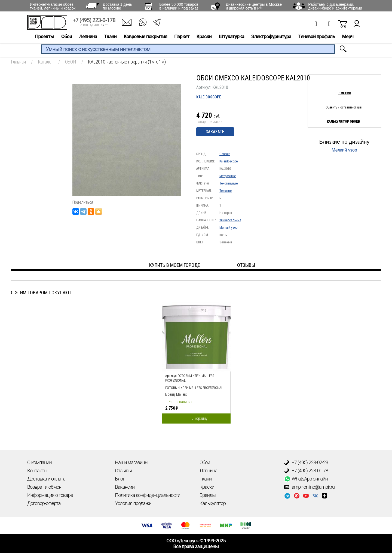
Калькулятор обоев (343, 122)
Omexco (225, 154)
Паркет (182, 37)
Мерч (348, 37)
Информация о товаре (50, 495)
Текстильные (229, 183)
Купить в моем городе (175, 265)
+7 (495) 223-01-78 (306, 471)
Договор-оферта (44, 503)
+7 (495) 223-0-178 (94, 21)
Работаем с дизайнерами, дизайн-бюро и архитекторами (335, 6)
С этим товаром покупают (41, 293)
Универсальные (230, 220)
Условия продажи (133, 503)
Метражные (228, 176)
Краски (204, 37)
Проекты (45, 37)
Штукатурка (231, 37)
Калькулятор (213, 503)
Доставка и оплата (46, 479)
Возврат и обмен (44, 487)
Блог (120, 479)
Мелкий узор (228, 228)
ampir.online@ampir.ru (310, 487)
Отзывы (123, 471)
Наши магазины (132, 462)
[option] (196, 362)
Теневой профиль (317, 37)
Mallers (182, 394)
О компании (39, 462)
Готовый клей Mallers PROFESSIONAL (194, 388)
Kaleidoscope (209, 97)
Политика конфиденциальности (148, 495)
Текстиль (226, 191)
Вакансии (125, 487)
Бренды (208, 495)
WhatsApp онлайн (306, 479)
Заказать (215, 132)
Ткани (110, 37)
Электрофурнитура (271, 37)
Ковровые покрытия (145, 37)
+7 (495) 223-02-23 (306, 463)
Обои (67, 37)
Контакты (37, 471)
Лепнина (88, 37)
